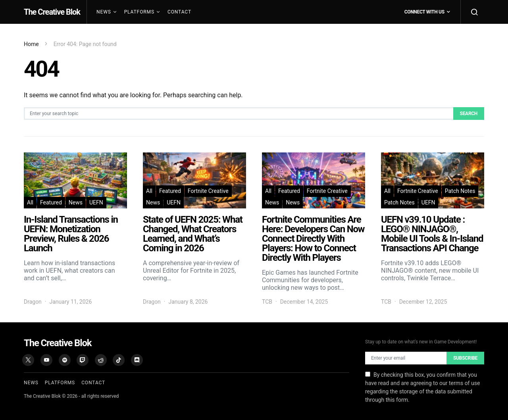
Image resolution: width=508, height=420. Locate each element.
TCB (267, 302)
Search (469, 114)
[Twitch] (83, 360)
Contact (179, 12)
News (104, 12)
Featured (51, 202)
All (30, 202)
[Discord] (137, 360)
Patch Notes (460, 191)
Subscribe (465, 358)
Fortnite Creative (208, 191)
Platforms (139, 12)
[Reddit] (101, 360)
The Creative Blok (52, 12)
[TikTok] (119, 360)
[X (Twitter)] (28, 360)
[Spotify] (65, 360)
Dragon (33, 302)
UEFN (96, 202)
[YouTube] (46, 360)
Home (31, 44)
